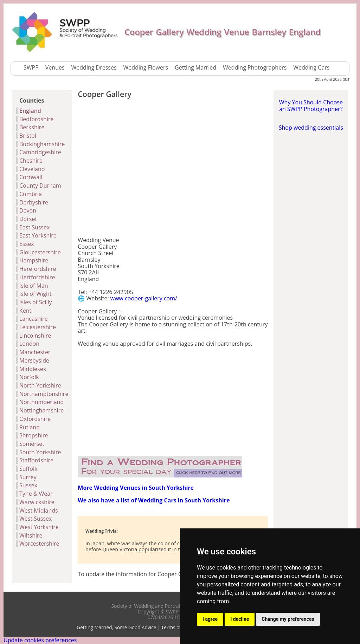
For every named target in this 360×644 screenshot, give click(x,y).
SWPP (31, 67)
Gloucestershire (40, 252)
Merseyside (34, 360)
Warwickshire (37, 502)
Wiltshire (31, 535)
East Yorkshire (38, 235)
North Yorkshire (40, 385)
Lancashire (34, 319)
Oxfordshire (35, 419)
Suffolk (28, 469)
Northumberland (41, 402)
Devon (28, 210)
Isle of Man (34, 286)
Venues (55, 67)
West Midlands (39, 510)
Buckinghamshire (42, 144)
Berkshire (32, 127)
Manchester (35, 352)
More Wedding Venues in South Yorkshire (136, 488)
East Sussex (34, 227)
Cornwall (31, 177)
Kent (25, 311)
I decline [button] (240, 619)
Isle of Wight (35, 294)
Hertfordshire (37, 277)
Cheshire (31, 161)
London (29, 344)
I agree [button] (210, 619)
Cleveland (32, 169)
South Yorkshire (40, 452)
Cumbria (31, 194)
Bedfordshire (36, 119)
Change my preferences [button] (288, 619)
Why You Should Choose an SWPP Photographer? (311, 105)
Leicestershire (38, 327)
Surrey (28, 477)
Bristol (28, 136)
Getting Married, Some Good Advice (116, 627)
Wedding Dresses (94, 67)
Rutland (30, 427)
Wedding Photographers (255, 67)
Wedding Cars (311, 67)
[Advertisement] (173, 169)
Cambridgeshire (40, 152)
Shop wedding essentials (311, 128)
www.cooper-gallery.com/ (144, 298)
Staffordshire (36, 460)
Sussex (28, 485)
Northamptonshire (44, 394)
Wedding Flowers (146, 67)
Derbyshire (34, 202)
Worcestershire (39, 544)
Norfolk (29, 377)
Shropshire (34, 435)
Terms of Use (176, 627)
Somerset (32, 444)
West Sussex (36, 519)
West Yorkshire (39, 527)
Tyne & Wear (36, 494)
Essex (27, 244)
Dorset (28, 219)
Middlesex (33, 369)
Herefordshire (38, 269)
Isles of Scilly (36, 302)
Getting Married (195, 67)
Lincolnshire (35, 336)
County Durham (40, 186)
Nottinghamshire (41, 410)
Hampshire (34, 260)
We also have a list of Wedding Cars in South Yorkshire (154, 500)
